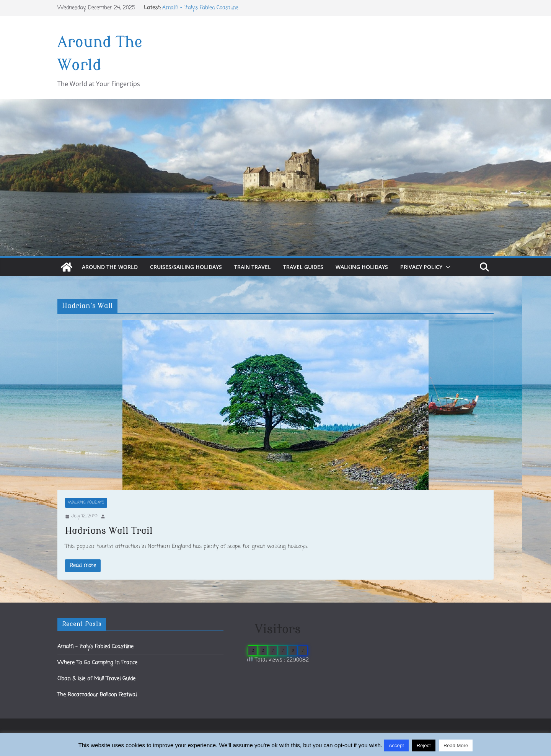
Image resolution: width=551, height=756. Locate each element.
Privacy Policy (421, 267)
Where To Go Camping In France (97, 663)
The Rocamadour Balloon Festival (97, 695)
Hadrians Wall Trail (109, 531)
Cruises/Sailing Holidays (186, 267)
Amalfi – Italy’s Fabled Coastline (200, 8)
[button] (447, 267)
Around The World (110, 267)
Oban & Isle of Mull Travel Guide (96, 679)
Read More (456, 745)
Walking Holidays (362, 267)
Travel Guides (303, 267)
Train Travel (253, 267)
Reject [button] (424, 745)
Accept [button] (396, 745)
